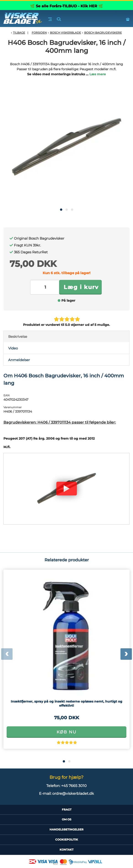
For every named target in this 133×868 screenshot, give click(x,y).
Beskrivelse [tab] (18, 337)
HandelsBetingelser (66, 829)
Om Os (67, 819)
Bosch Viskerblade (65, 33)
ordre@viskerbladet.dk (73, 794)
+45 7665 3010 (74, 786)
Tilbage (19, 33)
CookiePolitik (67, 840)
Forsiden (39, 33)
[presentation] (7, 654)
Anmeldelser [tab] (19, 360)
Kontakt (66, 850)
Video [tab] (13, 348)
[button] (61, 210)
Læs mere (98, 74)
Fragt (67, 810)
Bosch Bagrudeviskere (103, 33)
